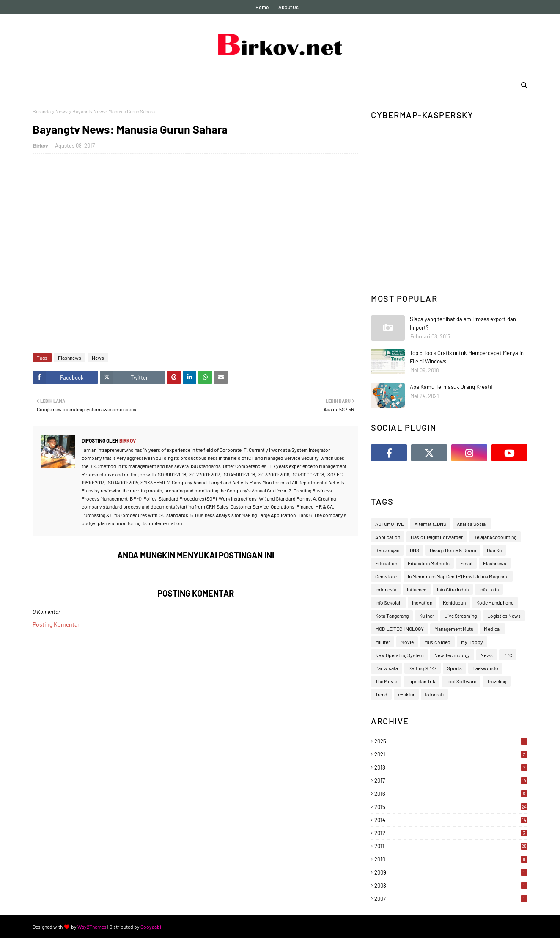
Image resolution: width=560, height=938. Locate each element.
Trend (381, 694)
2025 (451, 741)
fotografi (434, 694)
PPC (508, 655)
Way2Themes (92, 927)
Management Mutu (454, 629)
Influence (417, 589)
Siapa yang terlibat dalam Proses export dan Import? (463, 323)
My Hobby (472, 642)
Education (386, 563)
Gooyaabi (151, 927)
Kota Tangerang (392, 616)
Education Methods (429, 563)
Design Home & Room (453, 550)
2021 (451, 754)
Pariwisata (387, 668)
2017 (451, 781)
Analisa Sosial (472, 524)
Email (466, 563)
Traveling (497, 681)
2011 (451, 846)
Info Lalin (489, 589)
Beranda (42, 111)
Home (262, 7)
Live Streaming (461, 616)
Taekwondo (485, 668)
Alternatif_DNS (430, 524)
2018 (451, 767)
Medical (492, 629)
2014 (451, 820)
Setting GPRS (423, 668)
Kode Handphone (495, 602)
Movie (407, 642)
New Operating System (399, 655)
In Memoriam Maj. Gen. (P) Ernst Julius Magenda (458, 576)
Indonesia (386, 589)
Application (388, 537)
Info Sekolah (388, 602)
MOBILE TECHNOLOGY (399, 629)
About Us (288, 7)
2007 (451, 899)
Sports (454, 668)
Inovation (422, 602)
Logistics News (504, 616)
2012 (451, 833)
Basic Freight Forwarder (437, 537)
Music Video (437, 642)
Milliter (383, 642)
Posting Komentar (56, 624)
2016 (451, 794)
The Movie (386, 681)
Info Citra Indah (453, 589)
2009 (451, 872)
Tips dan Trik (421, 681)
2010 (451, 859)
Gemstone (386, 576)
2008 (451, 886)
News (62, 111)
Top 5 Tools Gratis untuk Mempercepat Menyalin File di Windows (467, 357)
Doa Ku (494, 550)
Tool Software (461, 681)
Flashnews (70, 358)
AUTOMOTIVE (390, 524)
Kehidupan (454, 602)
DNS (415, 550)
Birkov (41, 146)
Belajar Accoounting (495, 537)
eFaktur (406, 694)
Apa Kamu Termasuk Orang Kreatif (452, 387)
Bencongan (387, 550)
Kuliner (427, 616)
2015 (451, 807)
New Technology (452, 655)
